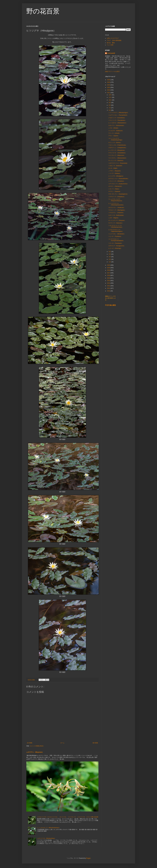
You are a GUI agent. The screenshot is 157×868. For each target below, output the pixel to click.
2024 (109, 85)
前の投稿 (95, 743)
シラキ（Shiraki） (114, 128)
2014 (109, 281)
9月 (110, 103)
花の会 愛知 (111, 43)
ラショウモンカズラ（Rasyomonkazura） (116, 200)
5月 (110, 252)
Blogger (88, 858)
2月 (110, 259)
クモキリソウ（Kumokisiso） (117, 118)
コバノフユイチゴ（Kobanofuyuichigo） (116, 139)
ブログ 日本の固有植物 (114, 40)
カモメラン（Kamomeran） (117, 125)
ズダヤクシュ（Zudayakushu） (118, 148)
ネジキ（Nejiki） (113, 168)
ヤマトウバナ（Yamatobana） (117, 153)
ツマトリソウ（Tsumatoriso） (117, 120)
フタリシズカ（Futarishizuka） (118, 145)
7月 (110, 108)
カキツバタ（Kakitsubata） (116, 215)
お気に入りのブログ (113, 38)
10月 (110, 100)
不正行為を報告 (110, 305)
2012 (109, 286)
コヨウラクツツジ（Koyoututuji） (118, 163)
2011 (109, 288)
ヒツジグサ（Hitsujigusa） (116, 176)
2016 (109, 275)
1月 (110, 262)
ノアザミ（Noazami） (115, 171)
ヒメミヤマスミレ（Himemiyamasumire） (116, 204)
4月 (110, 254)
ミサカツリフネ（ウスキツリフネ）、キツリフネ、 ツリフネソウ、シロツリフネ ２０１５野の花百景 (68, 817)
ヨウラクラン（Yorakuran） (117, 208)
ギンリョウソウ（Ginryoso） (117, 220)
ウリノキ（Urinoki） (114, 133)
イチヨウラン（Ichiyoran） (116, 213)
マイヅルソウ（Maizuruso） (117, 155)
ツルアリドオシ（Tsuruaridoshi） (118, 115)
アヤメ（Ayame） (114, 136)
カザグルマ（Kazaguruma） (117, 246)
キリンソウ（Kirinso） (115, 143)
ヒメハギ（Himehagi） (115, 248)
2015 (109, 278)
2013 (109, 283)
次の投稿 (30, 743)
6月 (110, 110)
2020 (109, 265)
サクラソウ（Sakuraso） (116, 223)
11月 (110, 97)
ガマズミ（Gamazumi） (116, 186)
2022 (109, 90)
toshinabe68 (111, 53)
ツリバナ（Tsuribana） (115, 236)
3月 (110, 257)
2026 (109, 80)
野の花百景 (43, 11)
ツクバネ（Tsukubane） (116, 243)
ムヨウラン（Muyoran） (35, 752)
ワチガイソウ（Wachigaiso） (117, 210)
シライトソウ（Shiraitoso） (117, 181)
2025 (109, 82)
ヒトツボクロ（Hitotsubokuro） (118, 123)
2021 (109, 93)
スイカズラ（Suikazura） (116, 131)
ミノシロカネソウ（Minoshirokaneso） (49, 828)
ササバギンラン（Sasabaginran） (118, 194)
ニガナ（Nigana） (114, 218)
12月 (110, 95)
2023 (109, 87)
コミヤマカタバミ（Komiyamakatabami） (116, 240)
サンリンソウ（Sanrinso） (116, 161)
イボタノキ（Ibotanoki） (116, 166)
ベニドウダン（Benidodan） (117, 234)
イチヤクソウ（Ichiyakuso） (117, 197)
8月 (110, 105)
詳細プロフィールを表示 (112, 71)
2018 (109, 270)
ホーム (62, 743)
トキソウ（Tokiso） (114, 189)
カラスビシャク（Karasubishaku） (119, 179)
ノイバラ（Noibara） (115, 173)
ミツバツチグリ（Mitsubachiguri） (119, 113)
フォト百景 (110, 45)
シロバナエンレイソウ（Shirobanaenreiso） (116, 226)
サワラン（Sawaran (115, 191)
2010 (109, 291)
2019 (109, 268)
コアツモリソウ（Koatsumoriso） (118, 184)
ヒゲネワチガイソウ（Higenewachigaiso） (116, 230)
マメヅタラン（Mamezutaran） (118, 158)
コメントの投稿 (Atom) (37, 746)
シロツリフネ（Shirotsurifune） (46, 838)
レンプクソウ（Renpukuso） (117, 150)
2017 (109, 273)
